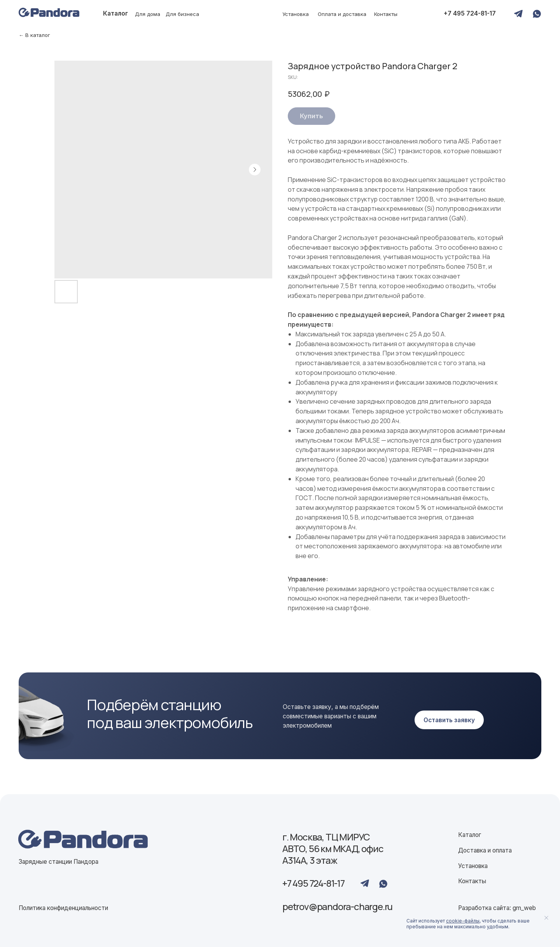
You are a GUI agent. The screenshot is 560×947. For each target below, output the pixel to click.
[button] (449, 720)
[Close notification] (546, 918)
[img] (83, 840)
